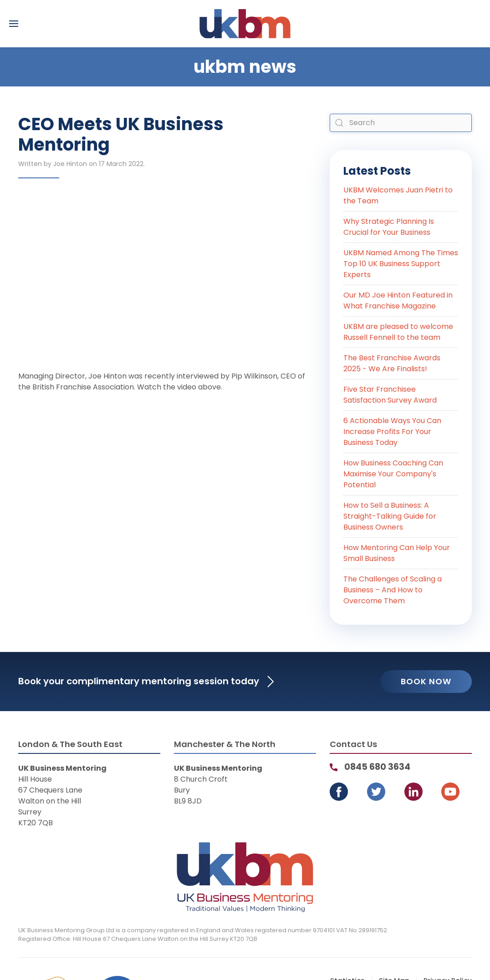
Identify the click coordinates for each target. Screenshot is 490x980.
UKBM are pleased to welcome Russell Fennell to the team (398, 332)
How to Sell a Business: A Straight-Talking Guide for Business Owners (390, 516)
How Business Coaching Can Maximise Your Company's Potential (393, 474)
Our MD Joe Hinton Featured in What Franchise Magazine (398, 301)
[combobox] (401, 123)
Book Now (426, 681)
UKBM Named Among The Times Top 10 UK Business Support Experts (401, 264)
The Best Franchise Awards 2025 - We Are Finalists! (392, 363)
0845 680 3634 (377, 767)
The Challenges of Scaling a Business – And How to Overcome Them (393, 590)
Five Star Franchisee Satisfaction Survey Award (390, 395)
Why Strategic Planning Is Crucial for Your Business (389, 227)
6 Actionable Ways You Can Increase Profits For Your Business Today (392, 432)
